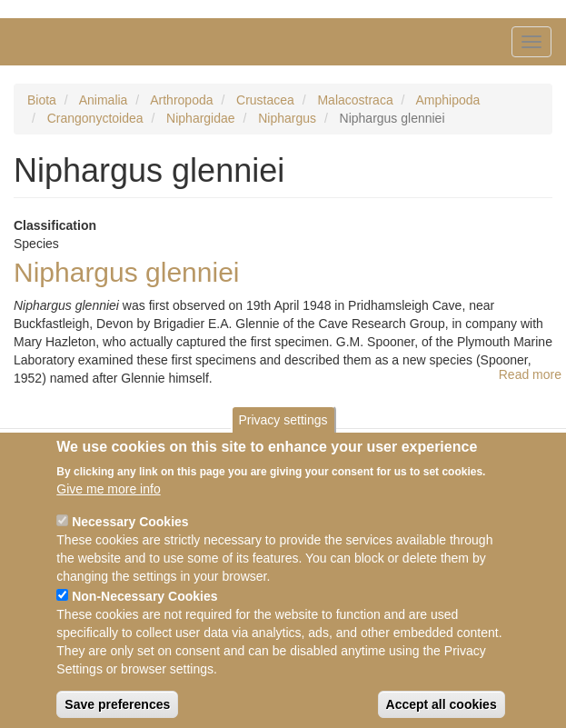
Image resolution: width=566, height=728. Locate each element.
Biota (42, 100)
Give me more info (108, 500)
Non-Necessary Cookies (144, 607)
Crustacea (265, 100)
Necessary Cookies (130, 533)
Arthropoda (181, 100)
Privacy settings (283, 430)
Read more (530, 374)
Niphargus (287, 118)
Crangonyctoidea (95, 118)
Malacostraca (355, 100)
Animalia (104, 100)
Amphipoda (448, 100)
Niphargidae (201, 118)
